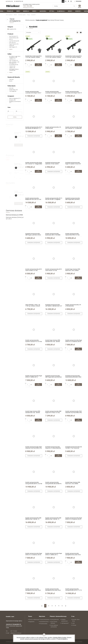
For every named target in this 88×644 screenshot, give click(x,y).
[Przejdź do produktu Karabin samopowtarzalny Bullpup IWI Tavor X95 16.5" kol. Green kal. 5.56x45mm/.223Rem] (34, 188)
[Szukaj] (74, 6)
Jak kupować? (65, 623)
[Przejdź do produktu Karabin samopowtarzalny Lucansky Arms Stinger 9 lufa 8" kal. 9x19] (54, 81)
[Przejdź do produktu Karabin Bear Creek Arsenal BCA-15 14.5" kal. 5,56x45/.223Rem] (54, 45)
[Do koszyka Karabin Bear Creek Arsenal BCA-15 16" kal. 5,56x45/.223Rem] (38, 65)
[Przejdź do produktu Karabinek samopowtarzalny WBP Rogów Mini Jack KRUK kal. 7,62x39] (54, 365)
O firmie (74, 625)
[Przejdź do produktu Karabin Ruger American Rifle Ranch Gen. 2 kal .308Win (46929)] (74, 472)
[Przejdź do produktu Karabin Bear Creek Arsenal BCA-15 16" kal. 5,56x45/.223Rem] (34, 45)
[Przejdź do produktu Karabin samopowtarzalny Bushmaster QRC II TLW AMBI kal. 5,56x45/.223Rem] (54, 223)
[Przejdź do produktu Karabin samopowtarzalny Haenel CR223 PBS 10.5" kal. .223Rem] (74, 223)
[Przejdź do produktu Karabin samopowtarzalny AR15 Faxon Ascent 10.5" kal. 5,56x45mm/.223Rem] (54, 259)
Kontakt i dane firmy (76, 620)
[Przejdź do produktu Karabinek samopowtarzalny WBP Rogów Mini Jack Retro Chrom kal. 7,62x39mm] (74, 188)
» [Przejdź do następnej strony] (66, 606)
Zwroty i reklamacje (34, 619)
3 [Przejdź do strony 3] (52, 606)
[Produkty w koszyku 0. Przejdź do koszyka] (80, 6)
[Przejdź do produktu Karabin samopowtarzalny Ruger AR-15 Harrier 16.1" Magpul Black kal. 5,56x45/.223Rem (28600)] (34, 152)
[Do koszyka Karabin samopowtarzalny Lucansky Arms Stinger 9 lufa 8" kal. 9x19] (58, 100)
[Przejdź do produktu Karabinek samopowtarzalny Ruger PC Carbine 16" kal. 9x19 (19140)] (74, 152)
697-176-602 (11, 631)
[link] (12, 29)
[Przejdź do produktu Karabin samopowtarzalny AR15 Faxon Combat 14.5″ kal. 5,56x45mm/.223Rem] (34, 259)
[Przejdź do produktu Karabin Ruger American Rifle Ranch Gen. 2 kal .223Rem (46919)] (74, 259)
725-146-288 (27, 6)
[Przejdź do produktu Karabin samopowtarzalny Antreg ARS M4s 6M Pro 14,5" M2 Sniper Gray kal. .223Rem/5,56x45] (34, 472)
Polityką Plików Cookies (60, 638)
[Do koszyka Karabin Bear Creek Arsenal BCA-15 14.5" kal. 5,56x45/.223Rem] (58, 65)
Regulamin (32, 622)
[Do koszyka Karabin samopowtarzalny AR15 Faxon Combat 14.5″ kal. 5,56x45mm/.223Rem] (38, 278)
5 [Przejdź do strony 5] (59, 606)
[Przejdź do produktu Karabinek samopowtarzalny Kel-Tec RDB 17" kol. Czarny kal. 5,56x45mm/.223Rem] (74, 436)
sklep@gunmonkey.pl (28, 8)
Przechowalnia (44, 624)
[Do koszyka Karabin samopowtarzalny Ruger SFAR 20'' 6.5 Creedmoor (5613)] (78, 349)
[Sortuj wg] (33, 32)
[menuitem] (10, 11)
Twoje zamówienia (44, 619)
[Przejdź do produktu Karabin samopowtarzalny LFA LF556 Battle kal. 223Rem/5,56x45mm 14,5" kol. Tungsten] (74, 294)
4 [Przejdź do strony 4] (55, 606)
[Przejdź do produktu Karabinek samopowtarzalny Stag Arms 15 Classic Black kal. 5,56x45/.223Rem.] (54, 436)
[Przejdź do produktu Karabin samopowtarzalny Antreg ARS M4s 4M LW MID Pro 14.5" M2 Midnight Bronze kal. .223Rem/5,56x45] (54, 472)
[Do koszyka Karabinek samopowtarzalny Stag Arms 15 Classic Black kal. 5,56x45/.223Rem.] (58, 456)
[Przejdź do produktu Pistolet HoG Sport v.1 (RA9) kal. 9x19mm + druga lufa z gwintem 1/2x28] (19, 164)
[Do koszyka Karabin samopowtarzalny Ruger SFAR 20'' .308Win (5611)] (38, 385)
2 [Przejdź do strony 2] (49, 606)
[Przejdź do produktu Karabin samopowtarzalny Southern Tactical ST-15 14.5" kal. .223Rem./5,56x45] (34, 330)
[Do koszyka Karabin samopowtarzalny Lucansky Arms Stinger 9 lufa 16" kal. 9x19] (78, 100)
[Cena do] (19, 113)
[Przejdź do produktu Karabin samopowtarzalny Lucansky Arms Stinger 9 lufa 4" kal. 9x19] (34, 81)
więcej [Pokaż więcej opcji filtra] (11, 49)
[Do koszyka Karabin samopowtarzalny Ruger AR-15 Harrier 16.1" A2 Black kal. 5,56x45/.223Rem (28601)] (78, 136)
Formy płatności (55, 619)
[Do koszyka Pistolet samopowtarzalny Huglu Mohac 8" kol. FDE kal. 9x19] (19, 204)
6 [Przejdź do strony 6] (62, 606)
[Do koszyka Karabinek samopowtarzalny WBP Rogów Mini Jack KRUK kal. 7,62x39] (58, 385)
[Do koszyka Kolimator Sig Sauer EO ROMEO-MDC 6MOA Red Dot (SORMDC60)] (19, 145)
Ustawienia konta (44, 622)
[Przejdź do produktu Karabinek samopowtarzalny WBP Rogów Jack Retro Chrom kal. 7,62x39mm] (34, 223)
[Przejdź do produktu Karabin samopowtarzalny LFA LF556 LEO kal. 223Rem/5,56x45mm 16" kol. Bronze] (54, 116)
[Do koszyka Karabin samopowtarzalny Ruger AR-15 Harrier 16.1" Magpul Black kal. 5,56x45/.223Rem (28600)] (38, 171)
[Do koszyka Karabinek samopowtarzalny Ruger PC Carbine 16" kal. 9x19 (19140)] (78, 171)
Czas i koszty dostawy (54, 622)
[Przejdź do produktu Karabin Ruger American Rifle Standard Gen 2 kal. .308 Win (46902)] (54, 330)
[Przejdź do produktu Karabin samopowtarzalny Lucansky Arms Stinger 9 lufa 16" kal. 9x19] (74, 81)
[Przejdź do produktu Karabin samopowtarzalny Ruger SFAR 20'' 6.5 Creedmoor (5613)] (74, 330)
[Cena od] (11, 113)
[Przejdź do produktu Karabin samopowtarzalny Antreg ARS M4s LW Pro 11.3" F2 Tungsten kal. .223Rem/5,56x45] (74, 578)
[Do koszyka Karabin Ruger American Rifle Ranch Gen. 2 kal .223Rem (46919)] (78, 278)
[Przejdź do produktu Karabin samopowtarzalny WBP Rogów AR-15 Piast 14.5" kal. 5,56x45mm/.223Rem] (54, 401)
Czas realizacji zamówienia (54, 626)
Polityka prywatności (65, 620)
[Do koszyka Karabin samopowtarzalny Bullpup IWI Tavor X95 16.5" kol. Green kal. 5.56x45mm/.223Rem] (38, 207)
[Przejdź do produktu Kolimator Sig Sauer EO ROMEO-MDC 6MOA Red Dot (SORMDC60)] (19, 133)
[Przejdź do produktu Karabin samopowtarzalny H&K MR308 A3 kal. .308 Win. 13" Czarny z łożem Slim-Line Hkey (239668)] (54, 507)
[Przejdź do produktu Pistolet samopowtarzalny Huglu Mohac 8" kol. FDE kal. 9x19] (19, 192)
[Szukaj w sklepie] (63, 6)
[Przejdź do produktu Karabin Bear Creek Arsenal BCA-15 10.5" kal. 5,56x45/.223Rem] (74, 45)
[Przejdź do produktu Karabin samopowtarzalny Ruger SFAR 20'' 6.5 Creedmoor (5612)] (74, 507)
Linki (73, 623)
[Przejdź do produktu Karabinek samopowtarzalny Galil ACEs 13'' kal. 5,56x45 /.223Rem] (54, 152)
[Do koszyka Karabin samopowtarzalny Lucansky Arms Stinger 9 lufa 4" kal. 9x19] (38, 100)
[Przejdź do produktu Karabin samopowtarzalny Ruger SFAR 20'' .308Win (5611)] (34, 365)
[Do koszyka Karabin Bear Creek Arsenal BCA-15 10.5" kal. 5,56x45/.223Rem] (78, 65)
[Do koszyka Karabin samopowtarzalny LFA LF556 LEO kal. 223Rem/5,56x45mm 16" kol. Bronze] (58, 136)
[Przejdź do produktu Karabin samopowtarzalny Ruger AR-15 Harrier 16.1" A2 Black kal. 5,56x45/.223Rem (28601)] (74, 116)
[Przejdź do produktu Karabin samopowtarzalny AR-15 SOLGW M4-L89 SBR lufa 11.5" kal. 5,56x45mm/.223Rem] (34, 116)
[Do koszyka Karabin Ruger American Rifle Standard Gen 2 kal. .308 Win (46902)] (38, 420)
